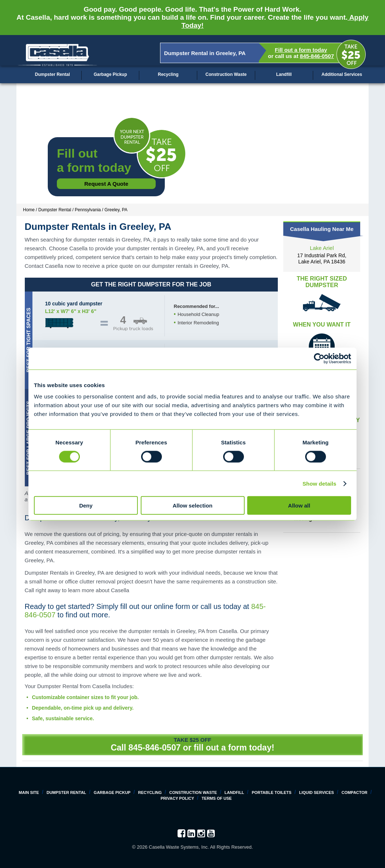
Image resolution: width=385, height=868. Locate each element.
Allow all (299, 506)
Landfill (284, 74)
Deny (86, 506)
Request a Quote (106, 184)
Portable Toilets (271, 792)
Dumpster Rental (52, 74)
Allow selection (192, 506)
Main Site (29, 792)
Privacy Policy (177, 798)
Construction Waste (226, 74)
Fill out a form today (301, 50)
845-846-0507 (317, 56)
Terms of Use (217, 798)
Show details (320, 483)
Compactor (355, 792)
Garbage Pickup (110, 74)
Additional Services (342, 74)
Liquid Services (316, 792)
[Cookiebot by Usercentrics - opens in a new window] (319, 358)
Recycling (168, 74)
